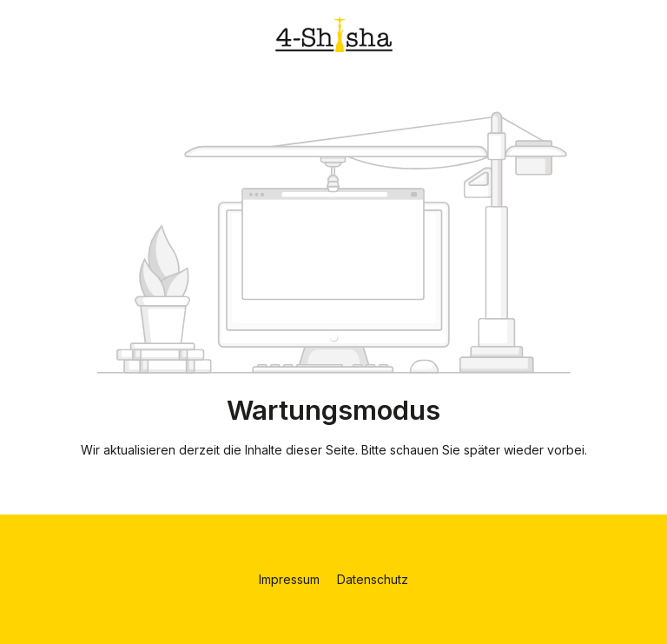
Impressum (291, 579)
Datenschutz (373, 579)
